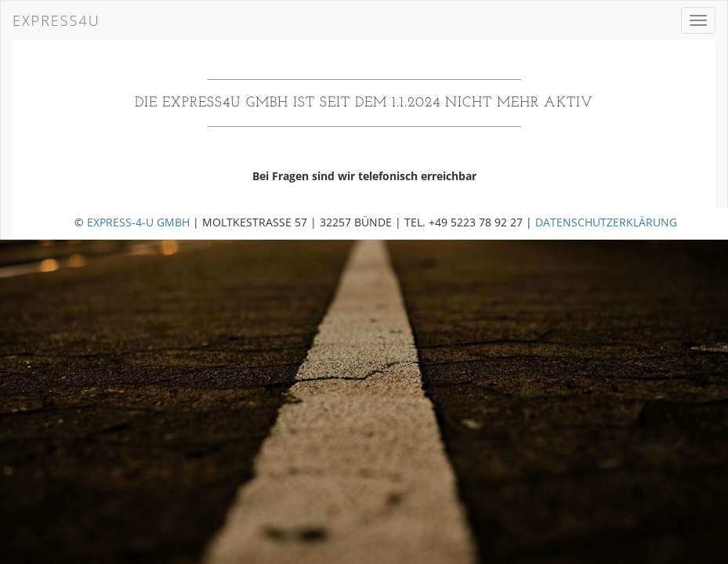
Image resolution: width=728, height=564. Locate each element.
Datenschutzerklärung (606, 222)
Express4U (56, 20)
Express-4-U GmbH (138, 222)
